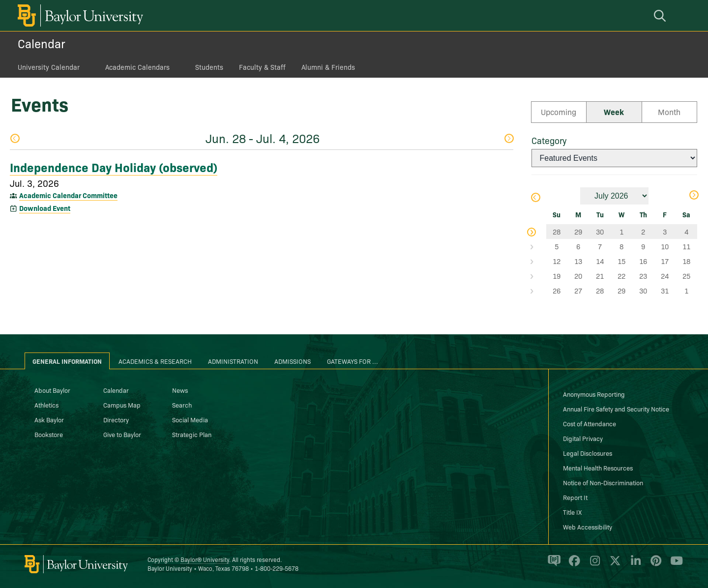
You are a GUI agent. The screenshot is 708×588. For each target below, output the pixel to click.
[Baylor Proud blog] (552, 565)
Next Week (509, 138)
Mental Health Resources (598, 468)
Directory (116, 419)
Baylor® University (205, 559)
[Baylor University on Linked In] (634, 565)
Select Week (539, 232)
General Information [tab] (67, 361)
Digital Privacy (583, 438)
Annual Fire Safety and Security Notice (616, 409)
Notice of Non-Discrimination (603, 482)
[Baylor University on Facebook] (573, 565)
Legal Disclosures (588, 453)
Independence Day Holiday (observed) (114, 167)
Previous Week (15, 138)
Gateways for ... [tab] (353, 361)
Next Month (694, 195)
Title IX (572, 512)
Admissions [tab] (293, 361)
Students (209, 67)
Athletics (46, 405)
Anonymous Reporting (594, 394)
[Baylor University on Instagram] (593, 565)
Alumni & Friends (328, 67)
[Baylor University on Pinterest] (654, 565)
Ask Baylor (49, 419)
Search (182, 405)
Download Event (45, 208)
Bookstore (49, 434)
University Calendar (49, 67)
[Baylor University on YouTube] (674, 565)
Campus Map (122, 405)
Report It (575, 497)
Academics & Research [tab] (155, 361)
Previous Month (535, 197)
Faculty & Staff (262, 67)
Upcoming (559, 112)
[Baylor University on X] (613, 565)
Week (614, 112)
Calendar (42, 43)
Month (669, 112)
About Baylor (52, 390)
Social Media (190, 419)
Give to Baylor (122, 434)
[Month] (614, 196)
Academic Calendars (137, 67)
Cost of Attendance (590, 423)
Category (549, 140)
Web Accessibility (588, 527)
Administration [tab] (233, 361)
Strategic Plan (192, 434)
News (180, 390)
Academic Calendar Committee (68, 195)
